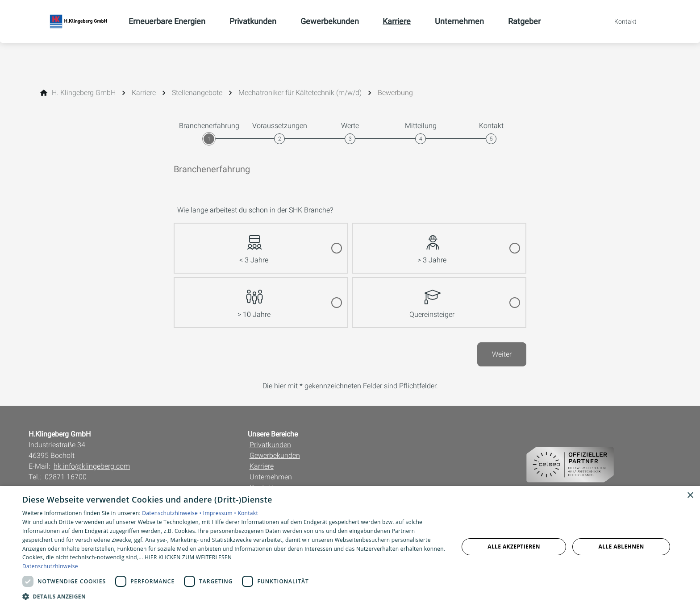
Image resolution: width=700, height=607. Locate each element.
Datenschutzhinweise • (172, 513)
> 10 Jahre (254, 298)
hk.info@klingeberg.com (92, 466)
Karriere (262, 466)
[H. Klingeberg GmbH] (84, 93)
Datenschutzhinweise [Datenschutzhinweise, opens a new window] (50, 566)
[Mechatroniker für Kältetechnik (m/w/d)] (300, 93)
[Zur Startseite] (79, 21)
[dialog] (350, 547)
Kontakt (248, 513)
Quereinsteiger (432, 298)
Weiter (502, 354)
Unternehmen (271, 477)
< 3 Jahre (254, 244)
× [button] (690, 496)
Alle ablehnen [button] (621, 547)
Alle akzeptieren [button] (514, 547)
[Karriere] (144, 93)
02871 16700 (66, 477)
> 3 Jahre (432, 244)
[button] (234, 596)
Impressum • (221, 513)
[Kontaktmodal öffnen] (619, 21)
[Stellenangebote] (197, 93)
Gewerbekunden (275, 455)
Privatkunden (270, 445)
